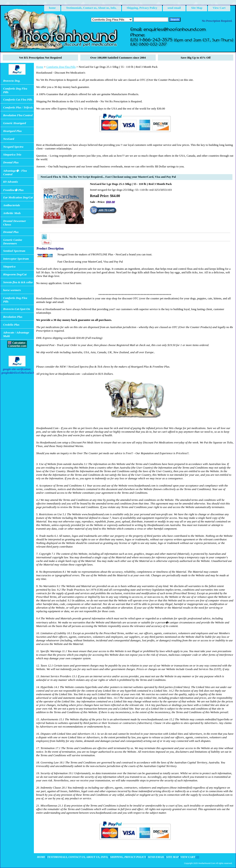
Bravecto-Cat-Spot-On (17, 309)
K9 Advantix (11, 182)
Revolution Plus (13, 317)
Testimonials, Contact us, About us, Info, (91, 8)
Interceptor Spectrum (16, 259)
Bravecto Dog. (12, 81)
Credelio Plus (11, 325)
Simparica (9, 266)
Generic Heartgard (14, 123)
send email (174, 8)
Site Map (197, 8)
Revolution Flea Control (18, 115)
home (52, 8)
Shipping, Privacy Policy (142, 8)
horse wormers (12, 290)
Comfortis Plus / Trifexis (18, 107)
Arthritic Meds (12, 213)
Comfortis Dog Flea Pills (61, 67)
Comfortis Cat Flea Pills (18, 100)
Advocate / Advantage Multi (16, 334)
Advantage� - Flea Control (15, 172)
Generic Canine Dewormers (13, 242)
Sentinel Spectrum (14, 251)
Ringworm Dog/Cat (15, 274)
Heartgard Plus (12, 131)
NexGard (9, 139)
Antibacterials (12, 205)
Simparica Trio (12, 155)
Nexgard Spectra (13, 147)
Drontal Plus (11, 162)
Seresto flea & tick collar (18, 282)
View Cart (219, 8)
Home (40, 67)
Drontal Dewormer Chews (14, 223)
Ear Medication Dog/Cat (18, 197)
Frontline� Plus (13, 190)
